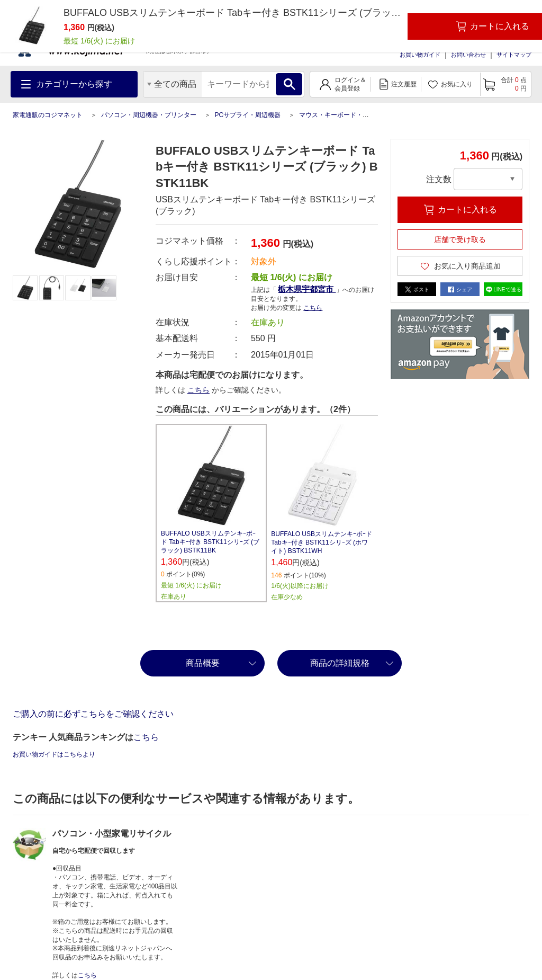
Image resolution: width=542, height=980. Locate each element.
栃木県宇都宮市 (307, 289)
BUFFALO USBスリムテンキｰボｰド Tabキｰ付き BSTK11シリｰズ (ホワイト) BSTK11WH (322, 542)
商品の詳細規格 (340, 663)
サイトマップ (514, 55)
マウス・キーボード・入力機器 (344, 115)
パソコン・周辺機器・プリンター (149, 115)
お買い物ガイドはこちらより (54, 754)
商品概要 (203, 663)
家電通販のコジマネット (48, 115)
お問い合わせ (468, 55)
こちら (313, 308)
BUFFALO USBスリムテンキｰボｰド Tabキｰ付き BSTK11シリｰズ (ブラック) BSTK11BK (210, 542)
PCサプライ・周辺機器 (247, 115)
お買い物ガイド (420, 55)
